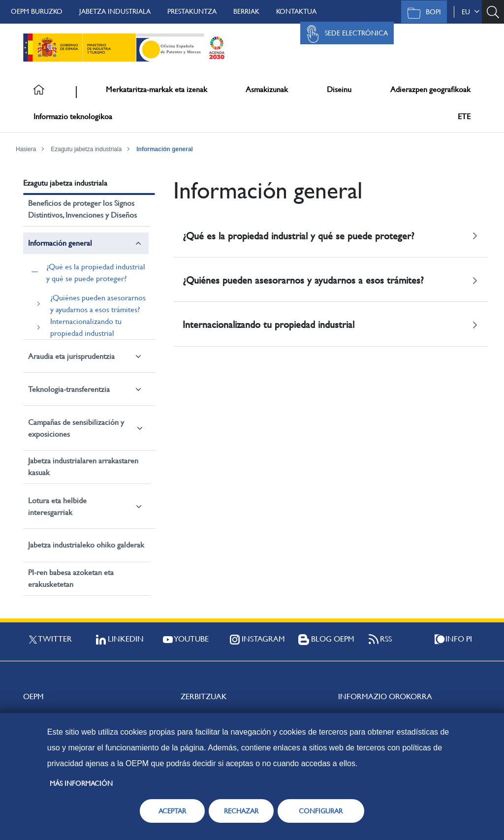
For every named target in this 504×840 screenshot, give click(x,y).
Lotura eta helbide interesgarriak (57, 506)
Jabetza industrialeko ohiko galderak (86, 545)
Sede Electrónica (345, 34)
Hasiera (26, 149)
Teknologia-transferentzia (69, 389)
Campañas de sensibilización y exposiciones (76, 428)
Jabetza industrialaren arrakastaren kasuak (83, 467)
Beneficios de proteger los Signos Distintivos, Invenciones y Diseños (82, 209)
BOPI (422, 13)
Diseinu (339, 89)
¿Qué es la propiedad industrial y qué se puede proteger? (96, 273)
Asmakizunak (267, 89)
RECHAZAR (241, 811)
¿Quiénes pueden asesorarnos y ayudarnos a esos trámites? (98, 304)
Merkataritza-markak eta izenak (157, 89)
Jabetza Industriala (115, 11)
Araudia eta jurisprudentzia (71, 356)
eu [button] (471, 12)
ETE (464, 116)
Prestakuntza (192, 11)
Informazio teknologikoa (73, 116)
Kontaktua (296, 11)
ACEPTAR (172, 811)
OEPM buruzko (37, 11)
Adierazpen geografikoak (430, 89)
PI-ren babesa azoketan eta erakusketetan (71, 578)
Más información (81, 783)
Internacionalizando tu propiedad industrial (86, 327)
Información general (165, 149)
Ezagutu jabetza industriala (86, 149)
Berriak (246, 11)
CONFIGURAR (321, 811)
